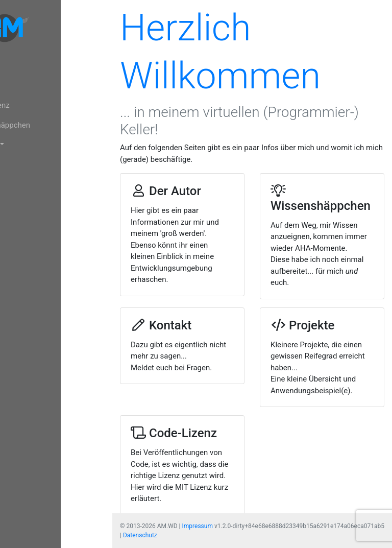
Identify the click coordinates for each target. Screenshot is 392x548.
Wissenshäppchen (45, 125)
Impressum (198, 526)
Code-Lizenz (35, 105)
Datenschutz (140, 535)
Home (24, 66)
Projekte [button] (29, 145)
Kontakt (27, 164)
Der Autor (30, 86)
